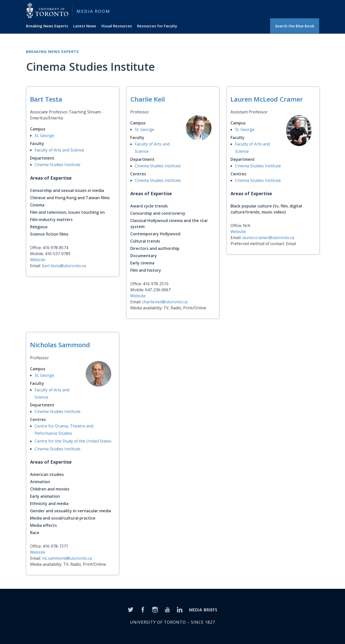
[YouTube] (167, 609)
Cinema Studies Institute (57, 165)
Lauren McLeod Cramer (267, 99)
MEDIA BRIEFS (203, 610)
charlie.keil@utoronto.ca (165, 302)
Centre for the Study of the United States (73, 441)
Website (38, 260)
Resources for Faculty (157, 26)
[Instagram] (155, 609)
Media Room (93, 11)
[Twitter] (131, 609)
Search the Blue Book (295, 26)
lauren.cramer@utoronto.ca (268, 238)
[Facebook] (143, 609)
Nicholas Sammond (60, 345)
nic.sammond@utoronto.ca (67, 558)
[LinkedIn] (180, 609)
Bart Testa (46, 99)
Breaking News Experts (47, 26)
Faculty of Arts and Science (59, 150)
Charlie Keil (148, 99)
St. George (44, 135)
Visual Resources (117, 26)
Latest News (85, 26)
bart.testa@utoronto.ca (64, 266)
